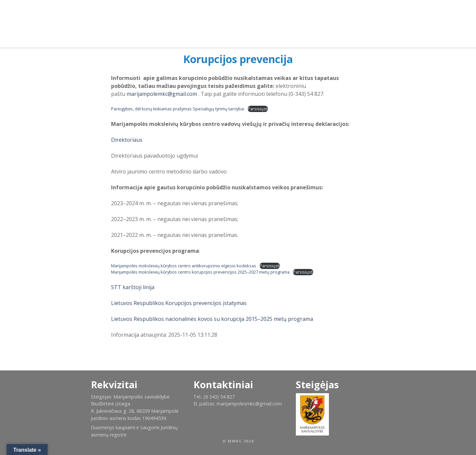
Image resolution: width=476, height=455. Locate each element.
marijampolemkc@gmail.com (162, 94)
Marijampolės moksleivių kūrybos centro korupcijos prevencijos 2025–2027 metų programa (200, 272)
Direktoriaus (127, 140)
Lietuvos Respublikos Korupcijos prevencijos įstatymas (179, 303)
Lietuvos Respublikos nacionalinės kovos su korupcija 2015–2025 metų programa (212, 319)
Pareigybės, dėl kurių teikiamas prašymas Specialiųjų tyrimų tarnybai (178, 109)
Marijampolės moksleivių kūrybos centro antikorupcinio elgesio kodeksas (184, 266)
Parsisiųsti (258, 109)
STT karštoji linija (133, 287)
